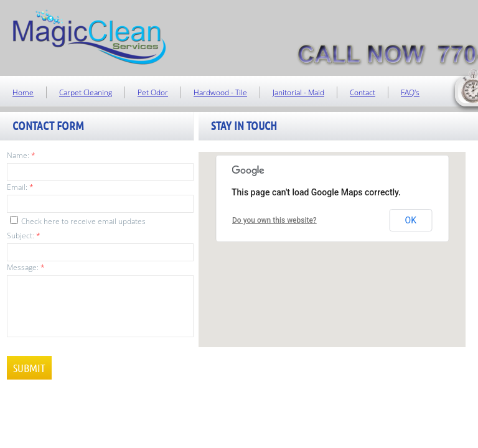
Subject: (24, 236)
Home (23, 92)
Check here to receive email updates (78, 221)
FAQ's (410, 92)
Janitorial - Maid (298, 92)
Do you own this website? (274, 220)
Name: (21, 155)
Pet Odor (153, 92)
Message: (26, 267)
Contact (363, 92)
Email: (20, 187)
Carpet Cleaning (86, 92)
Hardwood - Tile (220, 92)
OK (411, 220)
